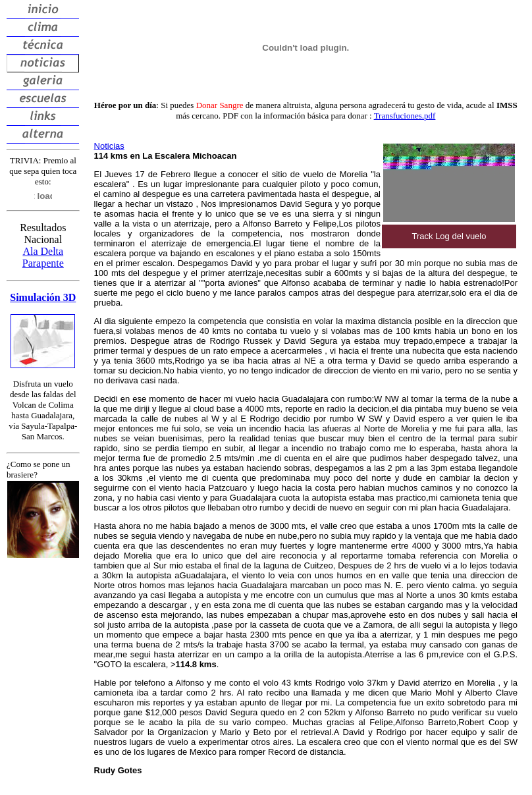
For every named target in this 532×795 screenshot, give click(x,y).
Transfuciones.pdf (405, 116)
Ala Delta (43, 251)
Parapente (43, 263)
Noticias (109, 146)
